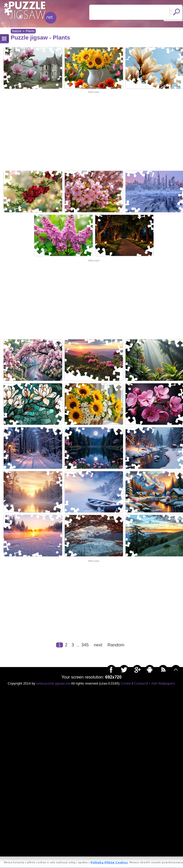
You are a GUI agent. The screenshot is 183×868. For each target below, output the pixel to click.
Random (116, 828)
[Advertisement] (94, 131)
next (98, 828)
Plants (30, 31)
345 (85, 828)
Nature (17, 31)
